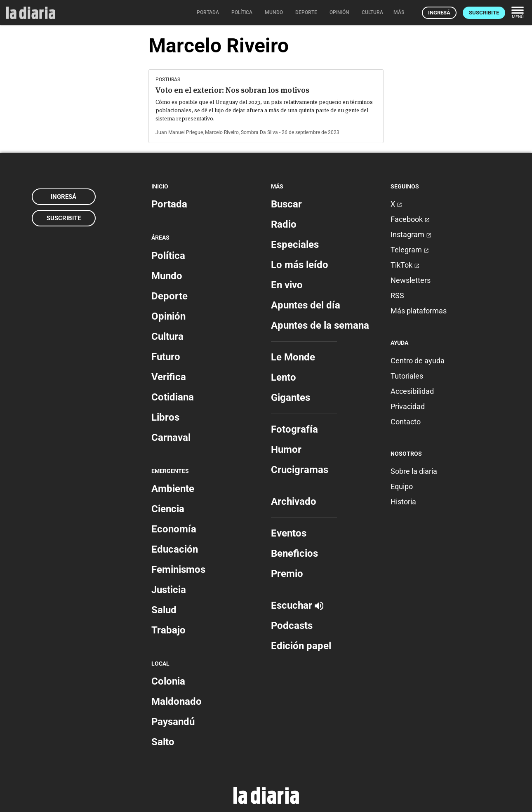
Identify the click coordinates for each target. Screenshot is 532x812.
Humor (286, 450)
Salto (163, 742)
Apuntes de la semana (320, 325)
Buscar (286, 204)
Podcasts (292, 626)
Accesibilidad (412, 391)
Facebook (410, 219)
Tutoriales (407, 376)
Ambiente (173, 489)
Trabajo (168, 630)
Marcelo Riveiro (222, 132)
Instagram (411, 234)
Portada (169, 204)
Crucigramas (300, 470)
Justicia (169, 590)
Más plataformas (419, 311)
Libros (165, 417)
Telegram (410, 250)
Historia (403, 502)
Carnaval (171, 438)
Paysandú (173, 722)
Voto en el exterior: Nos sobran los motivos (232, 90)
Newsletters (411, 280)
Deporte (169, 296)
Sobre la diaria (414, 471)
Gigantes (291, 398)
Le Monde (293, 357)
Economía (174, 529)
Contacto (406, 422)
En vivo (287, 285)
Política (168, 256)
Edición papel (301, 646)
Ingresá (439, 13)
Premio (287, 574)
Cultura (167, 337)
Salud (164, 610)
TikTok (405, 265)
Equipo (402, 486)
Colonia (168, 681)
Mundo (167, 276)
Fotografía (294, 429)
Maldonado (177, 701)
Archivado (294, 501)
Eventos (289, 533)
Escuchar (297, 605)
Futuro (166, 357)
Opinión (168, 316)
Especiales (295, 245)
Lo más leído (300, 265)
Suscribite (484, 13)
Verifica (169, 377)
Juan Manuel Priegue (179, 132)
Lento (284, 377)
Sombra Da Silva (259, 132)
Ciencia (168, 509)
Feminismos (178, 570)
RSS (397, 295)
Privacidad (408, 406)
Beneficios (294, 553)
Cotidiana (173, 397)
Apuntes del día (306, 305)
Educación (175, 549)
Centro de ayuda (418, 361)
